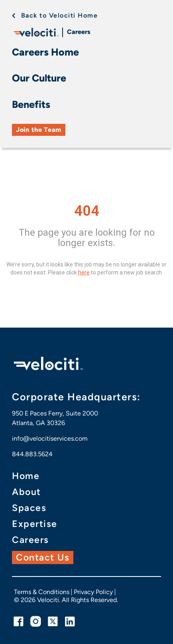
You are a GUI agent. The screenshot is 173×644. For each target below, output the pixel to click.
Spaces (29, 508)
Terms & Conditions (42, 592)
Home (26, 476)
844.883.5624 (32, 454)
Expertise (35, 524)
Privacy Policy (93, 592)
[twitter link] (53, 621)
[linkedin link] (70, 621)
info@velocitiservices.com (50, 438)
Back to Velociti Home (60, 15)
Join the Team (39, 130)
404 (87, 211)
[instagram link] (36, 621)
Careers (79, 32)
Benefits (31, 104)
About (27, 492)
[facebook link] (19, 621)
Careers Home (45, 52)
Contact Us (43, 557)
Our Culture (39, 78)
